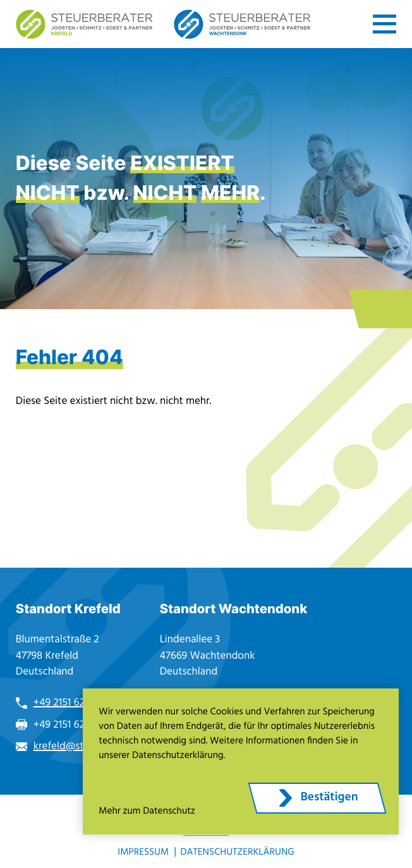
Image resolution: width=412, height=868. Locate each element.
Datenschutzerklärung (237, 853)
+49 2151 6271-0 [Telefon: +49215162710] (68, 703)
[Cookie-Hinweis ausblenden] (317, 798)
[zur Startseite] (84, 24)
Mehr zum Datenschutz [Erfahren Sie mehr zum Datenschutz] (147, 811)
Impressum (143, 853)
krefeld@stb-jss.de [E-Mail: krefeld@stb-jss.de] (76, 746)
